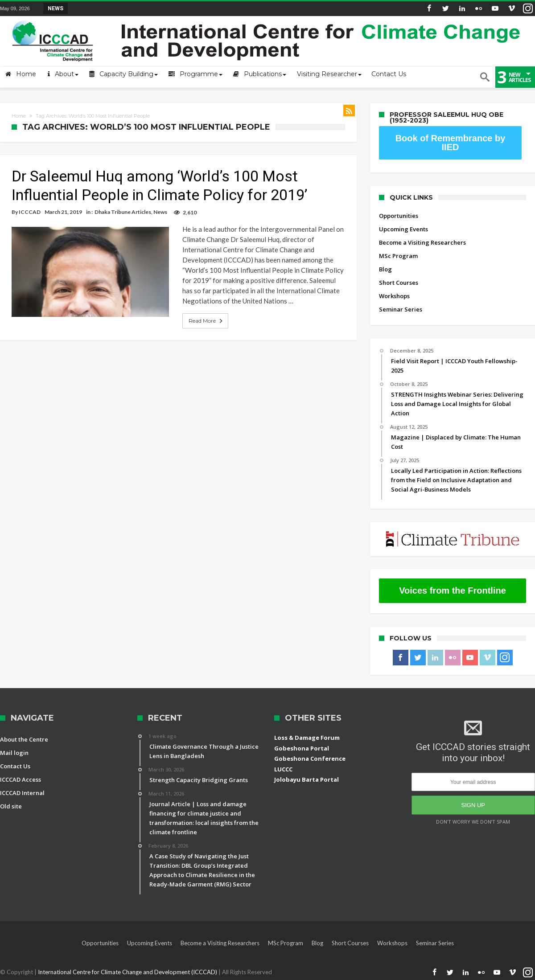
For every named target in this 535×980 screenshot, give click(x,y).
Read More (201, 321)
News (160, 212)
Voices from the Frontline (453, 590)
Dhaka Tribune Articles (123, 212)
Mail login (14, 753)
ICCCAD (30, 212)
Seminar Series (401, 309)
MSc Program (398, 256)
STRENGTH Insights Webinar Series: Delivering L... (136, 8)
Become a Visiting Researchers (422, 242)
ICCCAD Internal (22, 793)
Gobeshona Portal (302, 748)
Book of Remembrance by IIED (451, 143)
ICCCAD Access (21, 779)
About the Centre (24, 739)
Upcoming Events (403, 229)
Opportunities (399, 216)
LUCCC (283, 769)
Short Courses (399, 283)
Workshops (394, 296)
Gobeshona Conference (310, 759)
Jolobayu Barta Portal (307, 779)
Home (19, 116)
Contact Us (15, 766)
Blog (385, 269)
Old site (11, 806)
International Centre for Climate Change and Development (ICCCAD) (128, 972)
